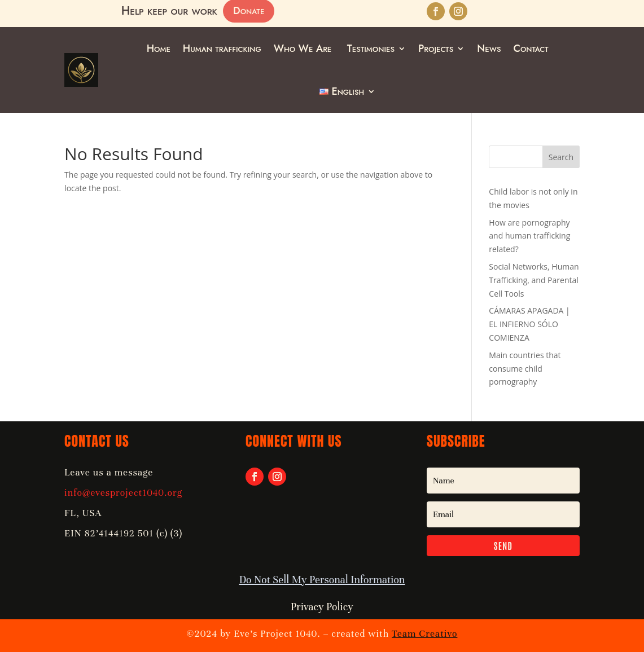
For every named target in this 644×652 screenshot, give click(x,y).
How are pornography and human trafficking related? (529, 236)
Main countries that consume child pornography (525, 369)
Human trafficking (222, 49)
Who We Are (304, 49)
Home (159, 49)
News (489, 49)
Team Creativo (424, 634)
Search (561, 157)
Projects (436, 49)
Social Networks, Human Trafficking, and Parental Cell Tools (534, 280)
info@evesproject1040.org (123, 493)
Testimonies (371, 49)
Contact (531, 49)
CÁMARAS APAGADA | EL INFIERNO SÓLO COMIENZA (529, 324)
